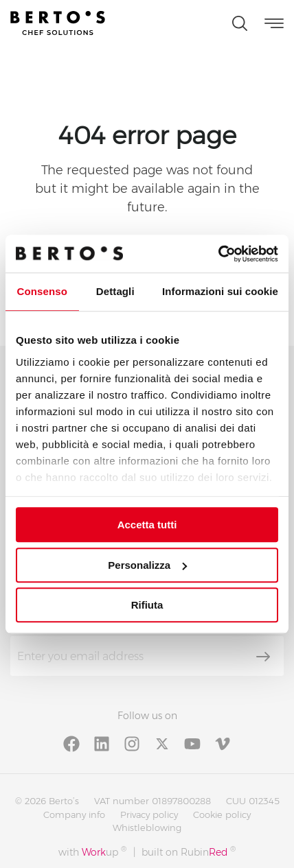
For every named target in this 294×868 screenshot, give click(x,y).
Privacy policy (149, 814)
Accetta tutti (147, 525)
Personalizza (147, 565)
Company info (74, 814)
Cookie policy (222, 814)
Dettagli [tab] (115, 291)
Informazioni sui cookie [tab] (220, 291)
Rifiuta (147, 605)
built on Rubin (189, 852)
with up (92, 852)
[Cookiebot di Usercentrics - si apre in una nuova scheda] (218, 254)
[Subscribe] (263, 657)
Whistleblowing (147, 828)
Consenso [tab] (42, 291)
